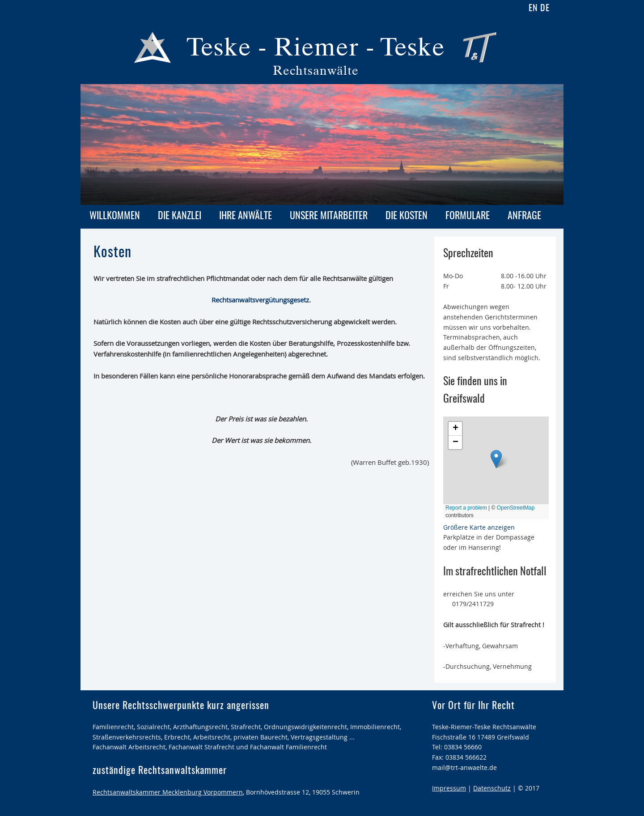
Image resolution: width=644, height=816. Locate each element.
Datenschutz (492, 788)
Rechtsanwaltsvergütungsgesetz (260, 300)
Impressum (449, 788)
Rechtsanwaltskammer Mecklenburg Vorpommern (168, 792)
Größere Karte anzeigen (479, 527)
